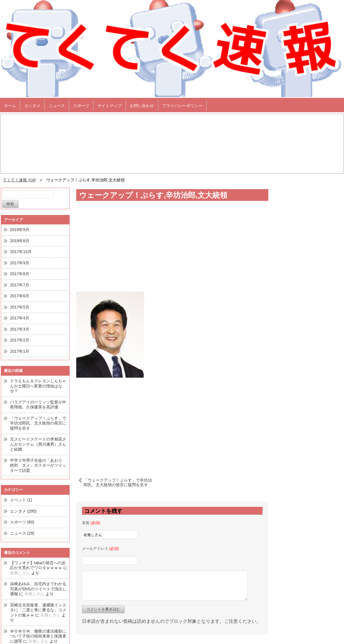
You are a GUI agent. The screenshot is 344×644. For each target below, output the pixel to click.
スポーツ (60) (22, 522)
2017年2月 (20, 340)
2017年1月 (20, 351)
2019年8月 (20, 241)
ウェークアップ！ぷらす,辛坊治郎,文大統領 (153, 195)
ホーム (10, 106)
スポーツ (81, 106)
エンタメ (32, 106)
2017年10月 (21, 252)
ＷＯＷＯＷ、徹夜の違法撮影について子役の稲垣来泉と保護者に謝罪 (38, 636)
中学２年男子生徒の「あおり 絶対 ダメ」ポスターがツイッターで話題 (38, 465)
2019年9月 (20, 230)
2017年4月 (20, 318)
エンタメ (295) (23, 511)
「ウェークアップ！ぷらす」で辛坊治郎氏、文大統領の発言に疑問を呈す (38, 423)
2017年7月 (20, 285)
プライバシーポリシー (182, 106)
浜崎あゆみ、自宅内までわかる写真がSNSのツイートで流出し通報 (38, 589)
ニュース (57, 106)
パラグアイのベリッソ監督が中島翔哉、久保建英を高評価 (38, 405)
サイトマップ (110, 106)
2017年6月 (20, 296)
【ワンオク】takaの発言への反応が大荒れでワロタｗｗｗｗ (38, 565)
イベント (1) (21, 500)
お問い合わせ (142, 106)
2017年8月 (20, 274)
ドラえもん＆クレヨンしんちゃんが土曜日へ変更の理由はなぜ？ (38, 386)
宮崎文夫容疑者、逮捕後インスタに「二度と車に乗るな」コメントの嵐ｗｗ (38, 610)
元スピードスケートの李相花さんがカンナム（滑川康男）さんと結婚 (38, 444)
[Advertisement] (172, 422)
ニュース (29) (22, 533)
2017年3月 (20, 329)
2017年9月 (20, 263)
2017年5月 (20, 307)
